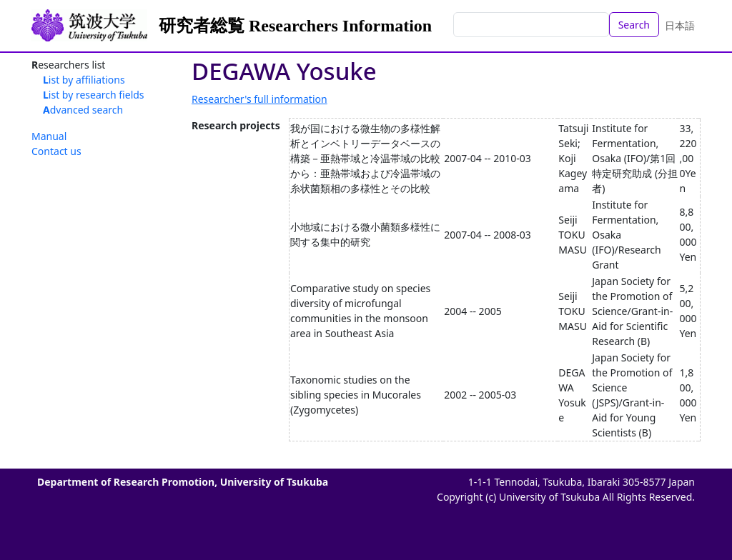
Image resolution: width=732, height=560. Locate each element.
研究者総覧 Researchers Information (295, 26)
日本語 (680, 25)
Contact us (56, 151)
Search (634, 25)
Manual (49, 136)
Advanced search (83, 110)
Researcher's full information (259, 99)
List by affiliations (84, 80)
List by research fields (94, 95)
